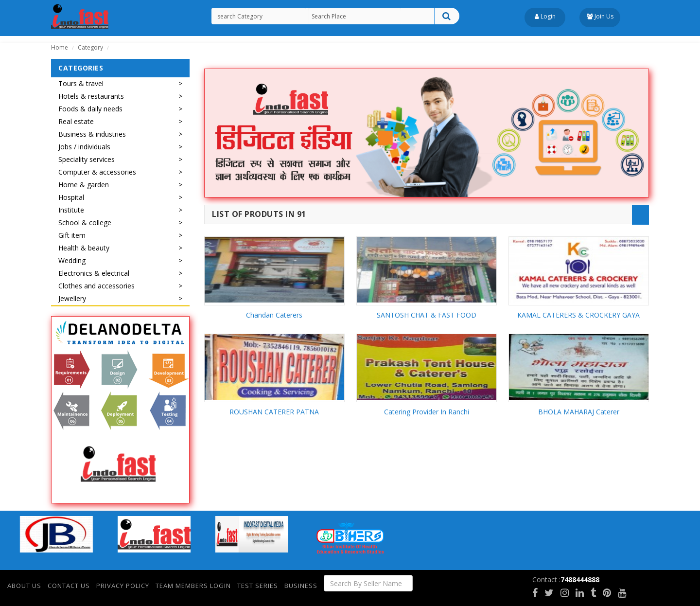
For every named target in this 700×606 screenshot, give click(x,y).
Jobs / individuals (84, 147)
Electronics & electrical (94, 273)
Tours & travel (81, 83)
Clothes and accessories (96, 286)
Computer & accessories (97, 172)
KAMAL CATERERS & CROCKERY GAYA (578, 315)
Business (301, 586)
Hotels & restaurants (91, 96)
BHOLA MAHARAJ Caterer (579, 412)
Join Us (600, 16)
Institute (71, 210)
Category (90, 47)
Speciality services (87, 159)
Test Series (258, 586)
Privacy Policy (123, 586)
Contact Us (69, 586)
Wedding (72, 260)
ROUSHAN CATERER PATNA (274, 412)
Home (60, 47)
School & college (85, 223)
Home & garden (84, 185)
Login (545, 16)
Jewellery (72, 298)
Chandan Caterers (274, 315)
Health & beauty (84, 248)
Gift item (72, 235)
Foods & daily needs (90, 109)
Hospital (71, 197)
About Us (24, 586)
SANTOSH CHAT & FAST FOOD (427, 315)
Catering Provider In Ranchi (427, 412)
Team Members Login (193, 586)
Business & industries (92, 134)
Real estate (76, 121)
